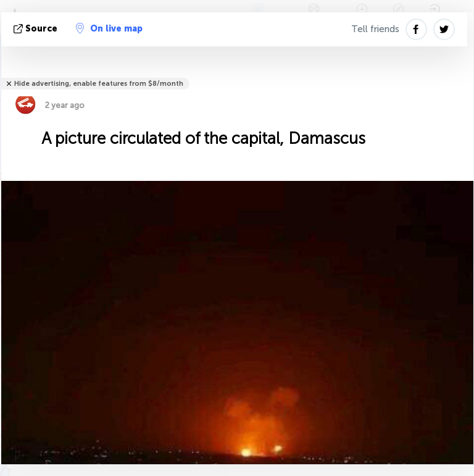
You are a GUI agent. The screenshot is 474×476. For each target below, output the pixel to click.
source (37, 29)
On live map (109, 28)
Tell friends (375, 29)
